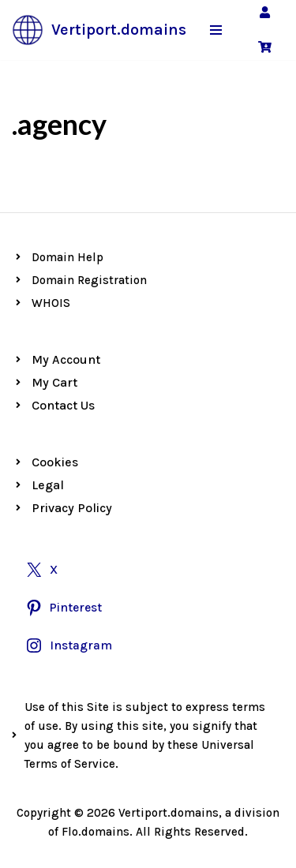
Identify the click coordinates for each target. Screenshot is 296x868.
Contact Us (63, 405)
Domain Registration (89, 280)
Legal (48, 485)
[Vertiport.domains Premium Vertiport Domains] (99, 30)
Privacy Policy (72, 508)
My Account (66, 359)
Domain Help (67, 257)
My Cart (54, 382)
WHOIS (51, 303)
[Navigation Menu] (216, 30)
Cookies (55, 462)
